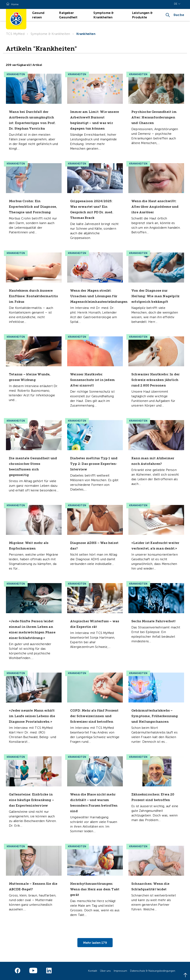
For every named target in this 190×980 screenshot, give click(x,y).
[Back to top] (185, 975)
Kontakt (93, 971)
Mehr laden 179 (95, 943)
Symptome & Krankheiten (50, 34)
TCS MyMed (15, 34)
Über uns (105, 971)
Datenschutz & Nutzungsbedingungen (153, 971)
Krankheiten (86, 34)
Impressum (120, 971)
